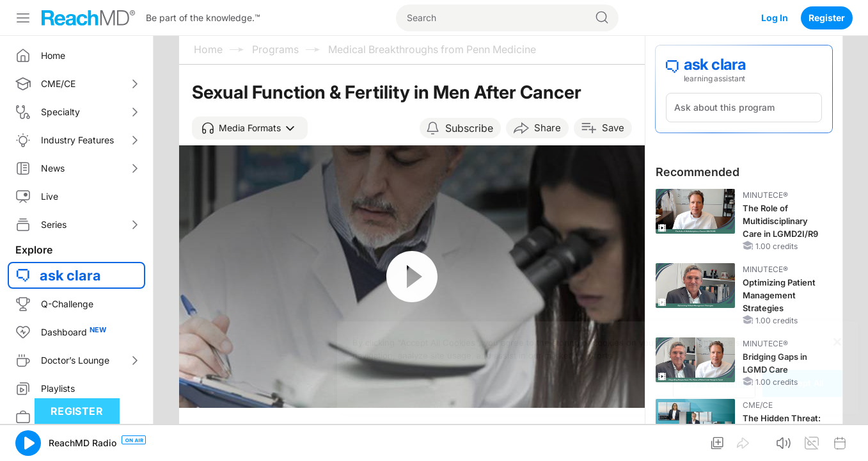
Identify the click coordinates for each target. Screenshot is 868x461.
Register (827, 18)
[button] (250, 128)
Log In (775, 18)
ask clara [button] (70, 275)
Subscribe (469, 128)
